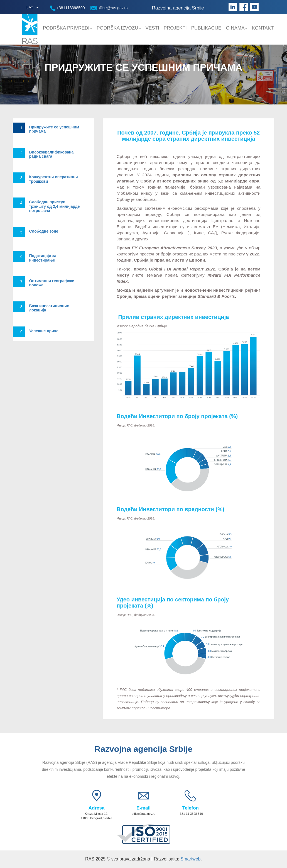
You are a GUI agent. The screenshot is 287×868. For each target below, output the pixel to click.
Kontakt (263, 28)
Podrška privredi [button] (68, 28)
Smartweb (190, 859)
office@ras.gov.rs (109, 8)
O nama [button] (236, 28)
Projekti (175, 28)
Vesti (152, 28)
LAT (30, 8)
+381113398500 (68, 8)
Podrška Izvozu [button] (119, 28)
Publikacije (206, 28)
